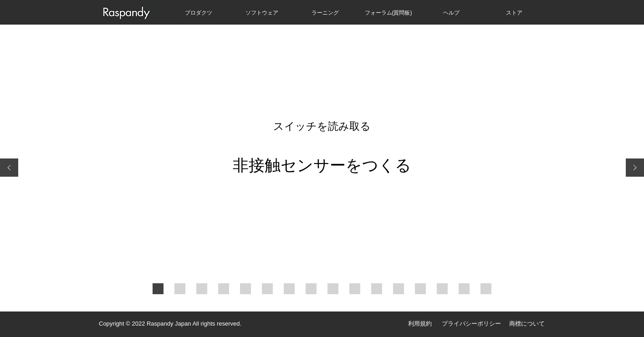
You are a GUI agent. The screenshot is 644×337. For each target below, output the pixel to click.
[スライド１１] (377, 289)
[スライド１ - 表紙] (158, 289)
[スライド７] (289, 289)
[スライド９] (333, 289)
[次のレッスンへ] (486, 289)
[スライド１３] (420, 289)
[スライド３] (202, 289)
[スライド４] (224, 289)
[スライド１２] (399, 289)
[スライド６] (267, 289)
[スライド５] (245, 289)
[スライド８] (311, 289)
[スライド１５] (464, 289)
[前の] (9, 168)
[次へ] (635, 168)
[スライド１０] (355, 289)
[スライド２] (180, 289)
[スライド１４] (442, 289)
